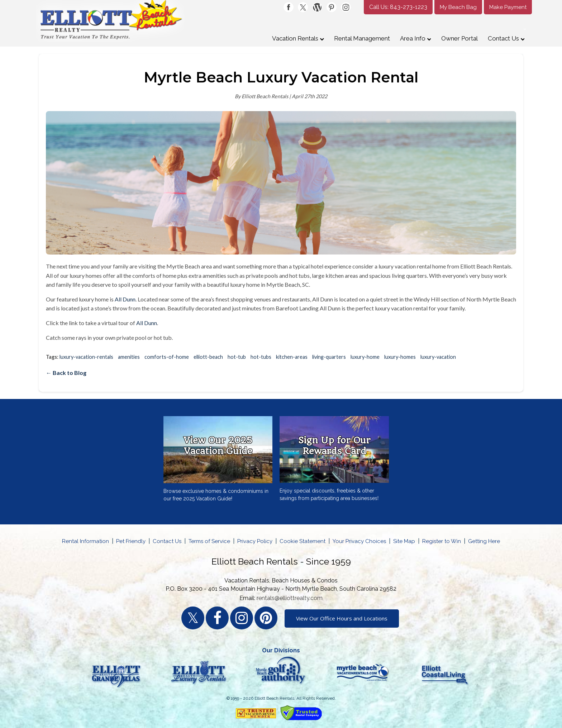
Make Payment (508, 7)
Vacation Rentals (298, 38)
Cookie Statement (303, 541)
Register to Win (442, 541)
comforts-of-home (167, 357)
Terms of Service (209, 541)
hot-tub (237, 357)
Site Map (404, 541)
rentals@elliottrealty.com (290, 598)
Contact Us (506, 38)
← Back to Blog (66, 373)
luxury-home (365, 357)
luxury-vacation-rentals (86, 357)
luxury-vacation (438, 357)
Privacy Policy (255, 541)
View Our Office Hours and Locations (342, 618)
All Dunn (125, 299)
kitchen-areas (292, 357)
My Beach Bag (458, 7)
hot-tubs (261, 357)
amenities (129, 357)
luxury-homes (400, 357)
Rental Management (362, 38)
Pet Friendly (131, 541)
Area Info (416, 38)
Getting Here (484, 541)
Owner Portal (459, 38)
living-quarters (329, 357)
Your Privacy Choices (359, 541)
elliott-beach (208, 357)
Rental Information (85, 541)
